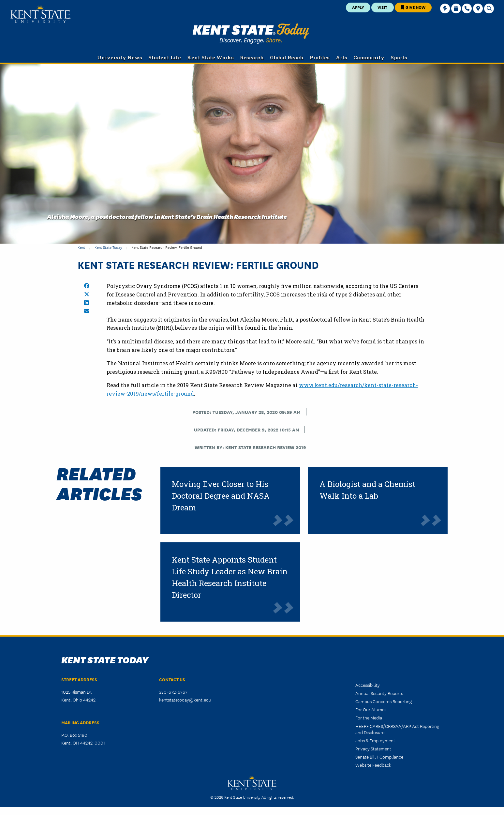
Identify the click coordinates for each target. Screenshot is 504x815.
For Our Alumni (371, 709)
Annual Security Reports (379, 693)
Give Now (413, 7)
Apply (358, 7)
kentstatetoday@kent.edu (185, 700)
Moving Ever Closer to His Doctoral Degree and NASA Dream (221, 496)
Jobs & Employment (375, 740)
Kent (81, 247)
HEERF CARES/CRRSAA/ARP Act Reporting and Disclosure (397, 729)
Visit (382, 7)
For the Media (369, 717)
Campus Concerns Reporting (384, 701)
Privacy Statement (373, 748)
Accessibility (368, 685)
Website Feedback (373, 765)
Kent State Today (251, 34)
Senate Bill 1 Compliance (379, 757)
